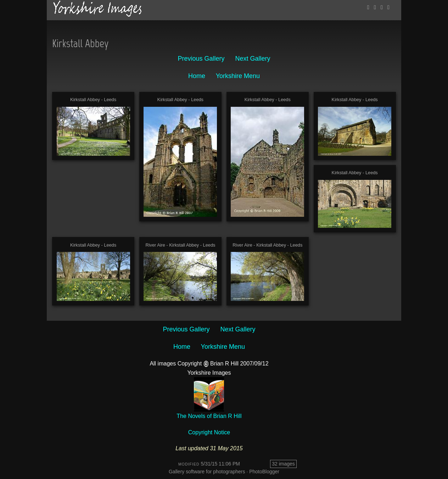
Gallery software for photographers (207, 472)
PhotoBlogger (264, 472)
